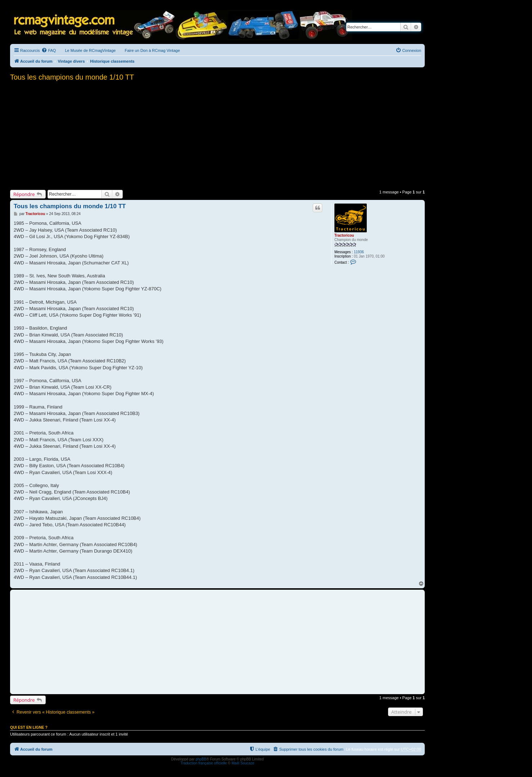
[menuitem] (49, 50)
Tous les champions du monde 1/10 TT (72, 77)
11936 (359, 252)
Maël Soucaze (243, 763)
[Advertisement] (217, 133)
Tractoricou (344, 235)
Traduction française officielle (204, 763)
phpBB (201, 759)
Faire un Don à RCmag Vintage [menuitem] (152, 50)
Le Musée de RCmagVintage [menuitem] (90, 50)
